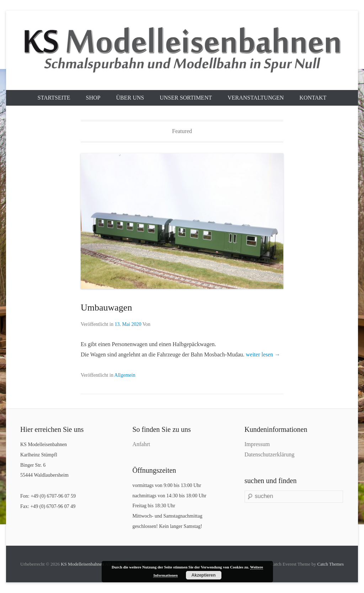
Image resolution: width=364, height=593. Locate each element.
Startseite (54, 98)
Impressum (257, 444)
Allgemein (125, 375)
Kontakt (313, 98)
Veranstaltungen (256, 98)
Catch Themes (331, 564)
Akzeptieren (204, 575)
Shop (93, 98)
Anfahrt (141, 444)
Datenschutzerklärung (269, 454)
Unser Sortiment (186, 98)
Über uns (130, 98)
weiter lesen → (263, 354)
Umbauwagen (106, 308)
